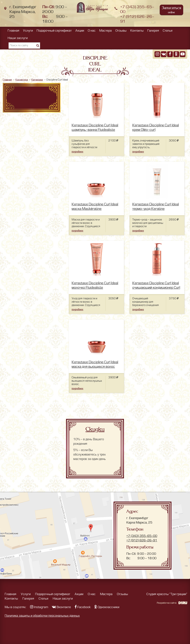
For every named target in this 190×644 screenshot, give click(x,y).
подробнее (77, 152)
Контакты (137, 31)
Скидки (95, 429)
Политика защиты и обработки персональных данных (42, 616)
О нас (92, 31)
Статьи (168, 31)
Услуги (28, 31)
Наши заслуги (18, 38)
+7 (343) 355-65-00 (142, 536)
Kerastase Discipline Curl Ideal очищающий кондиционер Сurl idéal (156, 288)
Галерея (153, 31)
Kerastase (37, 80)
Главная (13, 31)
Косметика (22, 80)
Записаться (171, 10)
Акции (80, 31)
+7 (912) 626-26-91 (142, 540)
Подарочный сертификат (54, 31)
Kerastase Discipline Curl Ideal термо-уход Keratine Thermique (156, 209)
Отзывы (121, 31)
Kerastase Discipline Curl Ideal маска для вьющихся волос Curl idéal (95, 367)
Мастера (105, 31)
